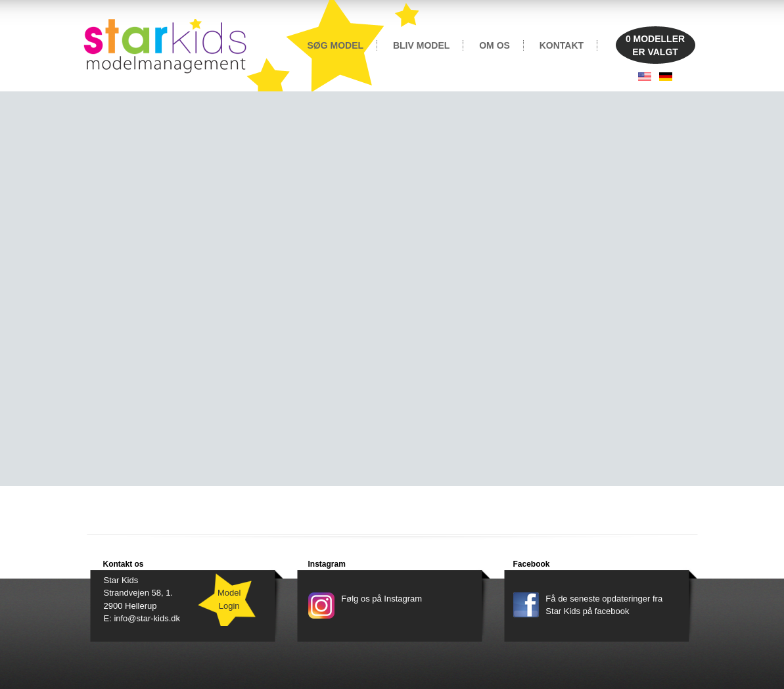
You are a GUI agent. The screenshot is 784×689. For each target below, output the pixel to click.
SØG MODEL (336, 45)
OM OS (495, 45)
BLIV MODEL (421, 45)
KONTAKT (562, 45)
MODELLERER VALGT (655, 45)
